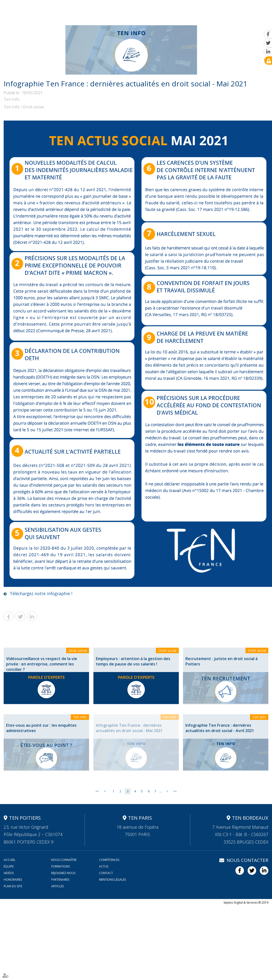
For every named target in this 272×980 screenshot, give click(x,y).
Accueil (48, 9)
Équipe (137, 9)
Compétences (111, 9)
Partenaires (60, 880)
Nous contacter (247, 860)
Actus (185, 9)
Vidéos (203, 9)
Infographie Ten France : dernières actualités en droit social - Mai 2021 (129, 728)
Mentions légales (112, 880)
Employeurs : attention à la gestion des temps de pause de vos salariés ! (133, 661)
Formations (162, 9)
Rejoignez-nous (231, 9)
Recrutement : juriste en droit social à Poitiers (222, 661)
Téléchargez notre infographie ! (43, 593)
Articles (57, 886)
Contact (260, 9)
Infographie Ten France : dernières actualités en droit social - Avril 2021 (220, 728)
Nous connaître (77, 9)
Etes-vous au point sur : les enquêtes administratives (41, 728)
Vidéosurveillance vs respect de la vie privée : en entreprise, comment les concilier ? (42, 664)
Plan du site (13, 886)
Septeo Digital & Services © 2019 (246, 903)
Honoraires (13, 880)
